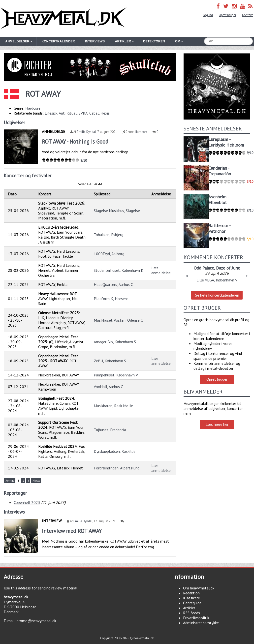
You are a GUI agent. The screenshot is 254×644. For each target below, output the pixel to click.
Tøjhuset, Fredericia (110, 430)
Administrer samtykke (201, 623)
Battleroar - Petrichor (219, 228)
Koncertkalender (58, 41)
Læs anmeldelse (161, 270)
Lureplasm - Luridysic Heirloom (226, 142)
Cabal (94, 113)
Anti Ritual (68, 113)
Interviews (95, 41)
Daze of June (228, 268)
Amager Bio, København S (115, 342)
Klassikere (191, 598)
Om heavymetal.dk (199, 588)
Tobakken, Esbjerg (109, 235)
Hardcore (33, 108)
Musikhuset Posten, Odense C (118, 320)
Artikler (189, 608)
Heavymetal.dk (63, 18)
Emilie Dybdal (86, 132)
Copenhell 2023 (27, 502)
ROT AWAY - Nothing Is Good (75, 141)
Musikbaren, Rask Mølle (113, 406)
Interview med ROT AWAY (72, 531)
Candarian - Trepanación (220, 171)
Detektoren (154, 41)
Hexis (105, 113)
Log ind (208, 15)
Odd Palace (204, 268)
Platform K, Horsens (111, 299)
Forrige (10, 481)
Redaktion (191, 593)
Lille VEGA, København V (217, 280)
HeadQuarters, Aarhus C (113, 284)
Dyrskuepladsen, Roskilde (115, 451)
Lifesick (51, 113)
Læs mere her (217, 424)
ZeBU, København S (110, 361)
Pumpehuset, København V (116, 375)
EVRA (83, 113)
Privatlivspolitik (196, 618)
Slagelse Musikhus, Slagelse (117, 211)
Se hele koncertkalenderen (217, 295)
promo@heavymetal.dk (36, 621)
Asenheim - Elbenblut (219, 200)
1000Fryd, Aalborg (109, 254)
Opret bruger (227, 15)
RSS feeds (191, 613)
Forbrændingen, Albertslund (117, 468)
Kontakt (247, 15)
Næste (36, 481)
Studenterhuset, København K (119, 270)
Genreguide (192, 603)
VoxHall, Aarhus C (108, 387)
